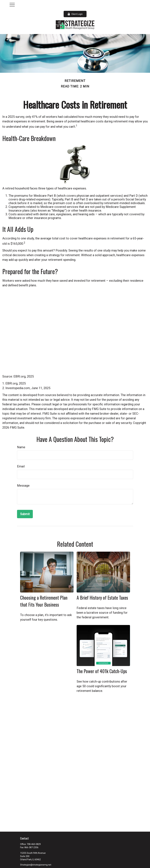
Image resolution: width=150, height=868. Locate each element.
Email (21, 466)
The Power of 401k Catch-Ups (102, 671)
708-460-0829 (34, 844)
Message (23, 486)
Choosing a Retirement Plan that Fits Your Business (44, 601)
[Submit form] (25, 514)
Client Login (75, 14)
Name (21, 447)
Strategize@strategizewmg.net (36, 865)
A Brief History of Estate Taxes (102, 598)
